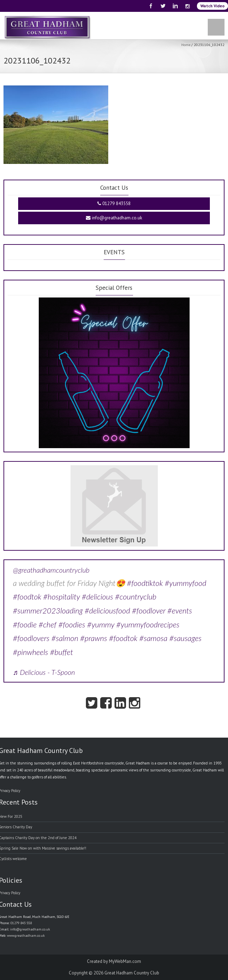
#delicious (97, 597)
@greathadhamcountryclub (51, 570)
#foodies (72, 624)
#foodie (25, 624)
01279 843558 (114, 203)
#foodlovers (31, 638)
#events (180, 610)
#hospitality (62, 597)
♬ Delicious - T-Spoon (44, 672)
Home (186, 45)
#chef (48, 624)
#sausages (185, 638)
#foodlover (149, 610)
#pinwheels (31, 652)
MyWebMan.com (125, 961)
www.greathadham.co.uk (26, 936)
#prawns (94, 638)
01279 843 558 (21, 923)
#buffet (61, 652)
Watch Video (212, 6)
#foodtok (27, 597)
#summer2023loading (48, 610)
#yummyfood (186, 583)
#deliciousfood (108, 610)
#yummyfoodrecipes (148, 624)
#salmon (65, 638)
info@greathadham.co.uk (114, 218)
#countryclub (136, 597)
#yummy (101, 624)
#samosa (153, 638)
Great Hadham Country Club (132, 973)
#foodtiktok (145, 583)
